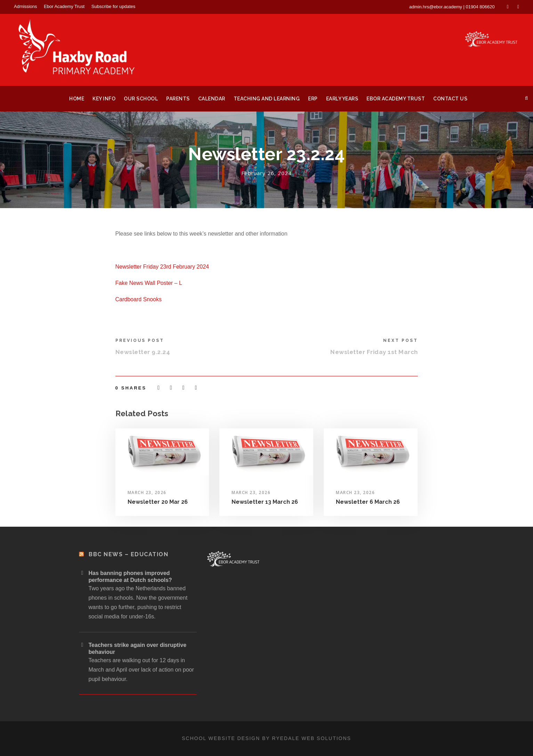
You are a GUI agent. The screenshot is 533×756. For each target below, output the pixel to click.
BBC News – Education (128, 554)
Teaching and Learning (267, 99)
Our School (141, 99)
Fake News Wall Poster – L (149, 283)
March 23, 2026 (147, 492)
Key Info (104, 99)
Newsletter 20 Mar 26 (158, 502)
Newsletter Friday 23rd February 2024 (162, 267)
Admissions (25, 6)
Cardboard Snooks (139, 299)
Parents (178, 99)
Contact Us (450, 99)
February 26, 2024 (266, 173)
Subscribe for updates (113, 6)
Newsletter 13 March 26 (265, 502)
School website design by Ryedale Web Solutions (266, 738)
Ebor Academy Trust (64, 6)
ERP (313, 99)
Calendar (212, 99)
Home (77, 99)
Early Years (342, 99)
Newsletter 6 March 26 (368, 502)
